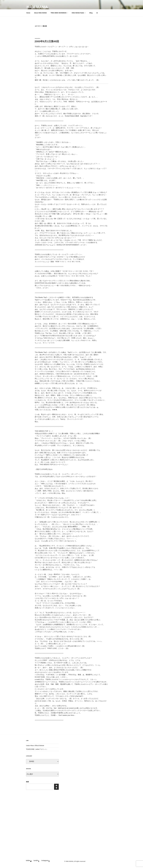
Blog (91, 13)
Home (28, 13)
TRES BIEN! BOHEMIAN (59, 13)
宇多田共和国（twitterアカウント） (37, 749)
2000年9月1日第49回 (47, 41)
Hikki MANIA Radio (79, 13)
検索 (27, 782)
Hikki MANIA (37, 7)
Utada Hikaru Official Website (35, 746)
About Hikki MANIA (40, 13)
